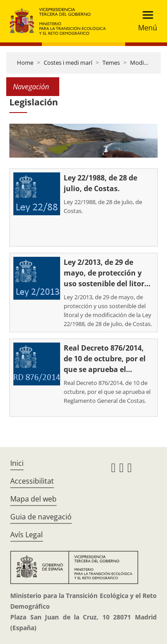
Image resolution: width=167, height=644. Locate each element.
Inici (17, 463)
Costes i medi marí (68, 63)
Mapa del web (33, 499)
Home (25, 63)
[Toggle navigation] (145, 21)
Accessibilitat (32, 481)
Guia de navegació (41, 517)
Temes (111, 63)
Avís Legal (26, 535)
